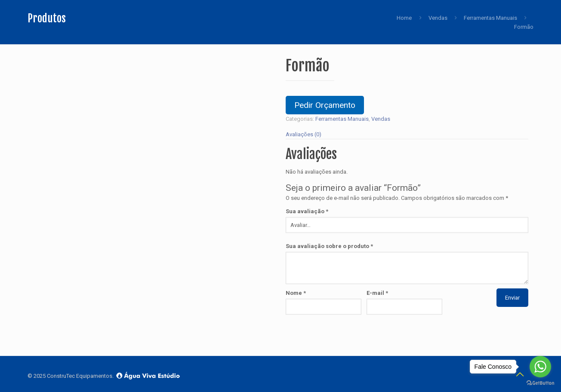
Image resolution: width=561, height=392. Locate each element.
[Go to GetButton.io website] (540, 383)
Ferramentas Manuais (490, 18)
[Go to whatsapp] (540, 367)
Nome (296, 293)
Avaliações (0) (304, 134)
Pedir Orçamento (325, 105)
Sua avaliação (307, 211)
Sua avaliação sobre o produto (329, 246)
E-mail (377, 293)
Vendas (438, 18)
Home (404, 18)
